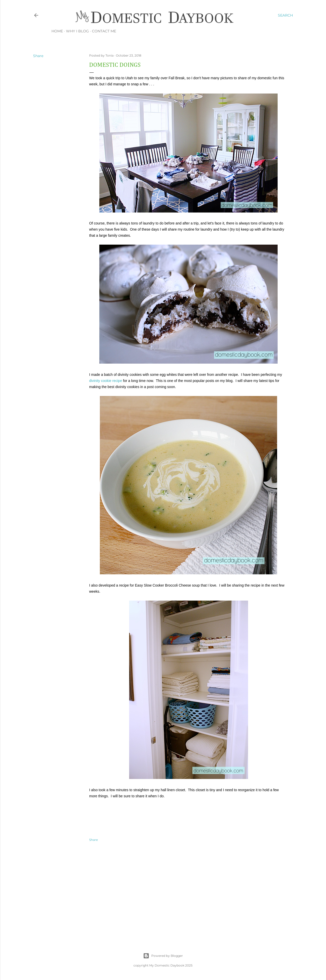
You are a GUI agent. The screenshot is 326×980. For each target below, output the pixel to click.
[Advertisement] (188, 892)
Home (57, 31)
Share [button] (38, 56)
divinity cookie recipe (106, 381)
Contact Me (104, 31)
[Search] (285, 15)
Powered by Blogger (163, 956)
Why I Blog (77, 31)
